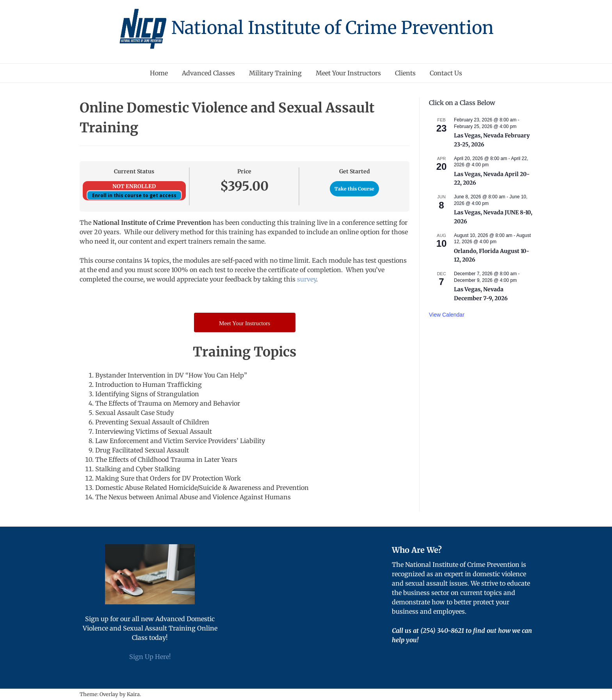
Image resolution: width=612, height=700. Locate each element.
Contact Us (446, 73)
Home (159, 73)
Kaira (133, 694)
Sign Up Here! (150, 657)
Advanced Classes (208, 73)
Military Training (275, 73)
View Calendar (447, 315)
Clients (405, 73)
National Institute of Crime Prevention (333, 28)
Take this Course (354, 189)
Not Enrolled (134, 186)
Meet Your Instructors (348, 73)
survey (307, 279)
